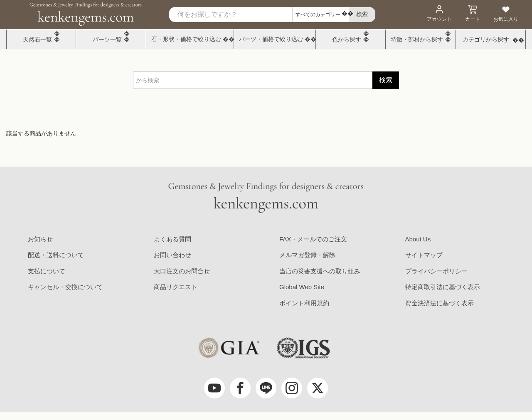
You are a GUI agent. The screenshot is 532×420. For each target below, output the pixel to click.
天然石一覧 (37, 39)
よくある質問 (172, 239)
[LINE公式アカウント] (266, 388)
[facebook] (240, 388)
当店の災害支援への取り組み (320, 271)
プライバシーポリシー (436, 271)
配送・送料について (56, 255)
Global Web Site (302, 287)
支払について (47, 271)
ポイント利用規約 (304, 303)
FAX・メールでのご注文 (313, 239)
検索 (386, 80)
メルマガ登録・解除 (307, 255)
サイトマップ (424, 255)
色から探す (347, 39)
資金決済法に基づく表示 (440, 303)
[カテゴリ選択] (321, 15)
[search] (362, 15)
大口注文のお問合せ (182, 271)
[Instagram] (292, 388)
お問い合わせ (172, 255)
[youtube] (214, 388)
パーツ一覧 (107, 39)
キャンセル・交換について (65, 287)
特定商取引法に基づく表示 (443, 287)
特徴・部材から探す (417, 39)
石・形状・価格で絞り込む (186, 39)
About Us (418, 239)
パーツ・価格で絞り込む (271, 39)
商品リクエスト (176, 287)
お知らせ (40, 239)
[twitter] (318, 388)
